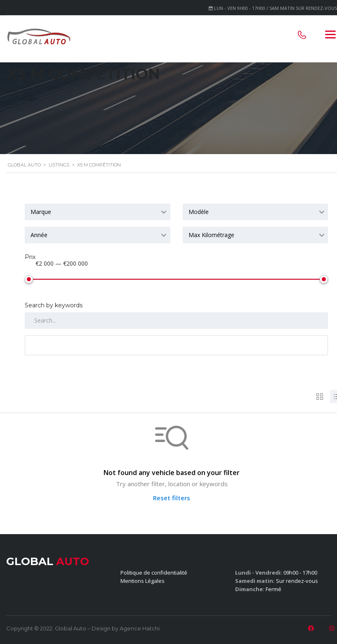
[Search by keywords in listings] (176, 321)
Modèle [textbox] (199, 212)
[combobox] (98, 212)
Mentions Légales (143, 581)
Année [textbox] (39, 235)
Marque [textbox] (41, 212)
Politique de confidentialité (154, 573)
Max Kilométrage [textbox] (211, 235)
